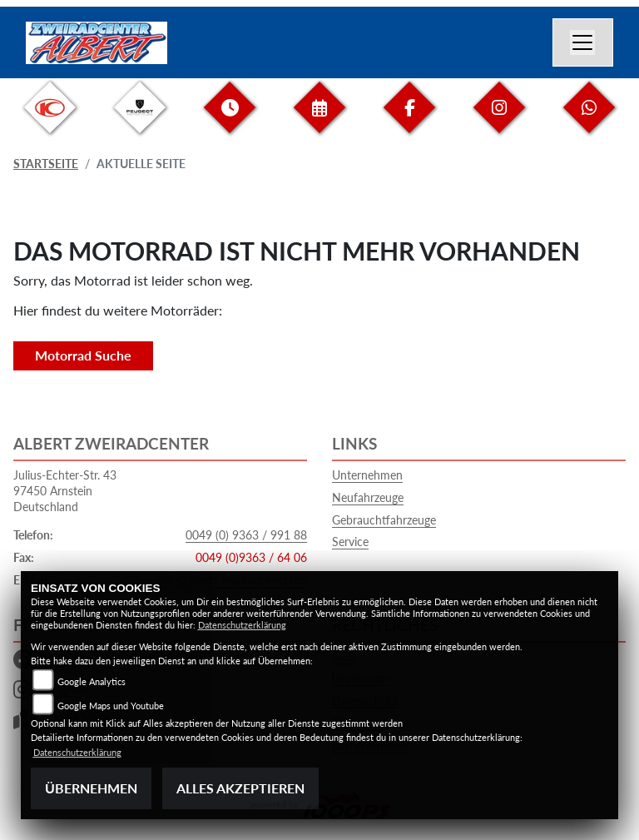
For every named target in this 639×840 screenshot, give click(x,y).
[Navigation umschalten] (583, 42)
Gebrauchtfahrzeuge (384, 520)
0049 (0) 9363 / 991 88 (246, 535)
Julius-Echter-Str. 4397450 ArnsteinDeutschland (65, 490)
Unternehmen (367, 475)
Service (350, 542)
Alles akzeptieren (240, 788)
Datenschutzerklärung (242, 625)
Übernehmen (91, 788)
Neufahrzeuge (368, 497)
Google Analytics (92, 681)
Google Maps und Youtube (111, 706)
